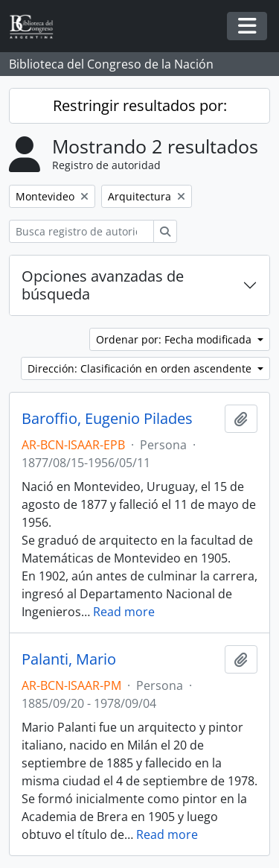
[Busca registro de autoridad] (81, 231)
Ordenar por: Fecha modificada (175, 339)
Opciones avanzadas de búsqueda (103, 285)
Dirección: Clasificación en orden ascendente (141, 368)
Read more (124, 612)
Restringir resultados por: (140, 105)
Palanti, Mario (69, 659)
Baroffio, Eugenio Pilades (107, 419)
